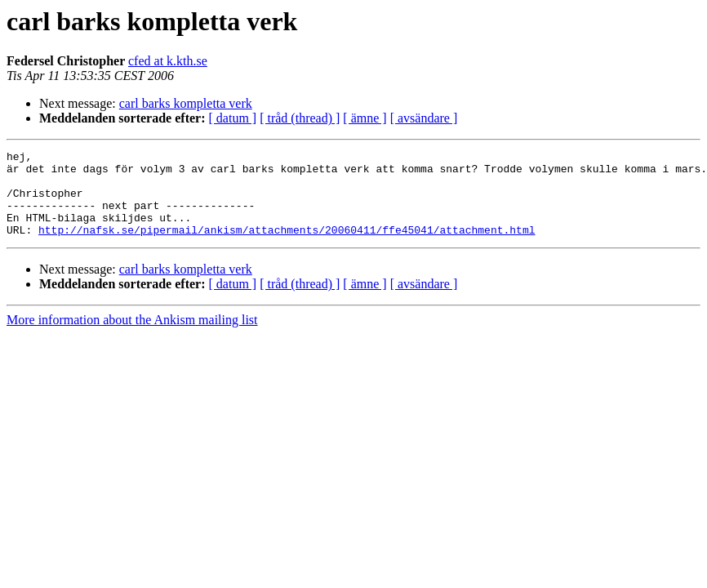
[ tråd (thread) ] (300, 118)
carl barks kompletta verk (186, 103)
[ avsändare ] (424, 118)
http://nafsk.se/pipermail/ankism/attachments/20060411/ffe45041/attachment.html (287, 247)
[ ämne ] (365, 118)
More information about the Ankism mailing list (132, 337)
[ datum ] (233, 118)
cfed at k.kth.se (168, 61)
